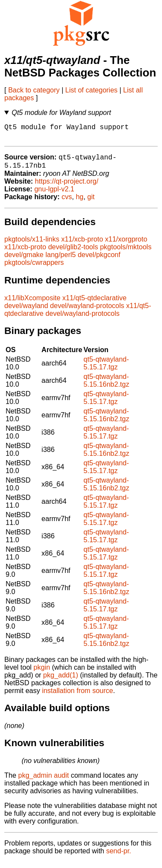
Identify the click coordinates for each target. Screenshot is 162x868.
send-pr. (119, 857)
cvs (67, 203)
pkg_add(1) (61, 681)
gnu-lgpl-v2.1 (54, 195)
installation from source (78, 697)
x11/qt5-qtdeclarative (94, 304)
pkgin (42, 673)
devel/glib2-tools (73, 253)
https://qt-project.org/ (67, 187)
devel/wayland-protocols (87, 312)
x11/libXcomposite (32, 304)
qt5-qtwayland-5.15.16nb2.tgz (106, 386)
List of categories (91, 90)
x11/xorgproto (126, 245)
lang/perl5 (60, 261)
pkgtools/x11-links (32, 245)
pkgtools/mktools (125, 253)
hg (79, 203)
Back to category (34, 90)
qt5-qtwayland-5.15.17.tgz (106, 369)
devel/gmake (24, 261)
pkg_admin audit (43, 781)
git (91, 203)
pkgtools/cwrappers (34, 269)
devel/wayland (26, 312)
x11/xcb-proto (82, 245)
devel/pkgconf (99, 261)
